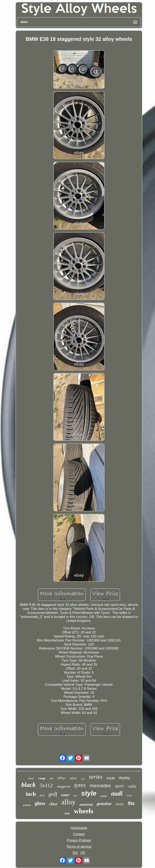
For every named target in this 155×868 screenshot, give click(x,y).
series (96, 777)
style (89, 793)
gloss (40, 803)
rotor (65, 795)
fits (131, 803)
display (124, 778)
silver (73, 778)
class (53, 804)
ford (42, 795)
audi (117, 793)
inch (31, 794)
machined (86, 805)
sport (119, 786)
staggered (63, 786)
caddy (132, 786)
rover (120, 804)
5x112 (46, 785)
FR (83, 853)
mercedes (100, 786)
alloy (68, 802)
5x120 (111, 778)
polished (27, 805)
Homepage (79, 828)
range (42, 778)
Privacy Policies (79, 840)
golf (53, 794)
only (67, 813)
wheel (31, 778)
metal (129, 796)
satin (83, 779)
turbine (104, 796)
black (29, 785)
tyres (80, 785)
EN (75, 853)
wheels (84, 811)
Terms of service (79, 847)
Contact (79, 834)
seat (75, 796)
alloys (62, 778)
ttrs (52, 778)
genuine (104, 804)
